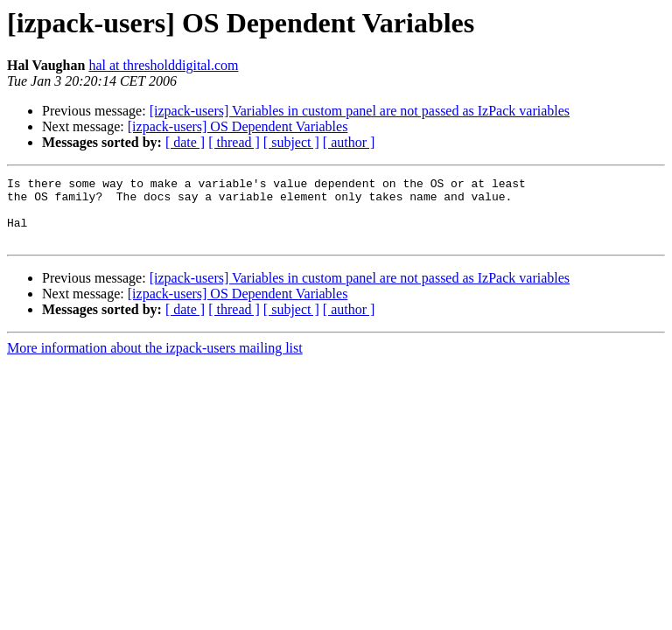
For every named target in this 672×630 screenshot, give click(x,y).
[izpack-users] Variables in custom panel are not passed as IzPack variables (360, 111)
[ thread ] (234, 142)
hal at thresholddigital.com (163, 65)
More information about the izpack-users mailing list (155, 361)
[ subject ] (291, 142)
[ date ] (185, 142)
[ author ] (349, 142)
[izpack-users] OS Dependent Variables (238, 126)
